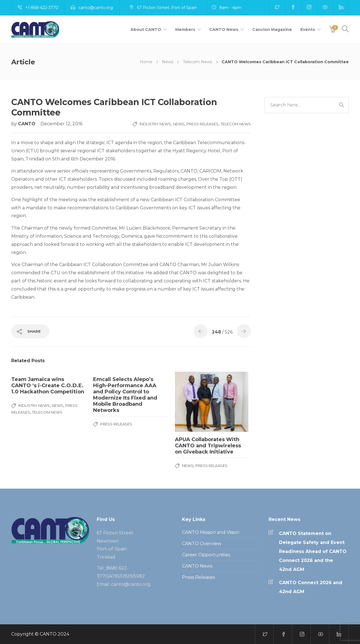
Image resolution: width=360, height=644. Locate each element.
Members (185, 30)
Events (308, 30)
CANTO (27, 124)
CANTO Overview (202, 544)
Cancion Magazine (272, 30)
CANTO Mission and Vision (211, 532)
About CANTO (146, 30)
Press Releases (202, 124)
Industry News (155, 124)
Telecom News (197, 62)
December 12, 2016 (61, 124)
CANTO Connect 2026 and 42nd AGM (311, 587)
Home (146, 62)
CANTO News (224, 30)
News (168, 62)
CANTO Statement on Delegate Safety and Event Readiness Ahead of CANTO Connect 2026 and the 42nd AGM (313, 551)
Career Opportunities (206, 555)
